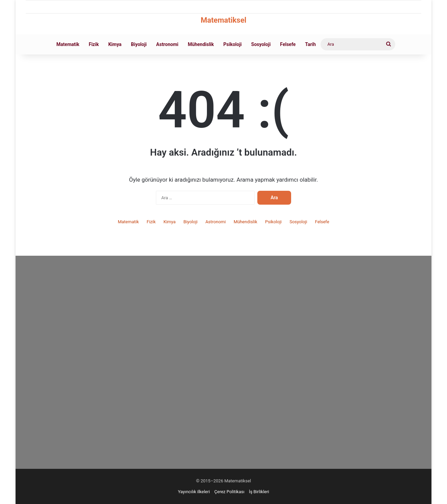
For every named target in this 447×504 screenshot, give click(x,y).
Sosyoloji (261, 44)
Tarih (310, 44)
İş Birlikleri (259, 492)
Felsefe (288, 44)
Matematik (68, 44)
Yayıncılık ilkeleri (194, 492)
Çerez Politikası (229, 492)
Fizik (94, 44)
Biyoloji (139, 44)
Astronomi (167, 44)
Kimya (115, 44)
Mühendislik (201, 44)
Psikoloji (233, 44)
